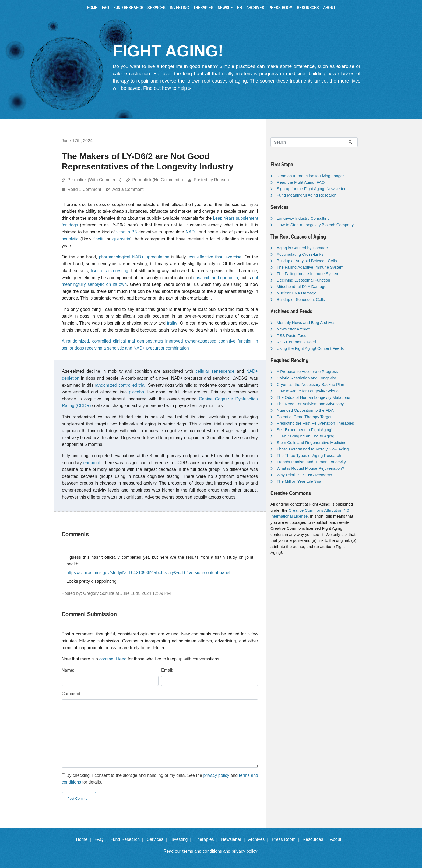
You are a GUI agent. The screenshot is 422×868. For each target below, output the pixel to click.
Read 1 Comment (85, 189)
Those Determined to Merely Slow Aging (313, 449)
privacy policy (216, 775)
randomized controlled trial (120, 385)
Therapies (203, 7)
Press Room (281, 7)
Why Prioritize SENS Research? (305, 475)
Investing (179, 7)
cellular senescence (215, 371)
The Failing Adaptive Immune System (310, 267)
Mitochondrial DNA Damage (302, 287)
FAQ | (102, 839)
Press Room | (287, 839)
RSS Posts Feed (292, 335)
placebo (136, 392)
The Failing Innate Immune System (308, 274)
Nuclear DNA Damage (297, 293)
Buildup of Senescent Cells (301, 299)
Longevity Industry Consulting (303, 218)
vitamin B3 (126, 232)
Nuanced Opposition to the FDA (305, 410)
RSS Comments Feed (296, 342)
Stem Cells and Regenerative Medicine (312, 442)
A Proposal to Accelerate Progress (307, 371)
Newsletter (230, 7)
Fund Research (128, 7)
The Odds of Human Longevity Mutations (313, 397)
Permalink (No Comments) (157, 180)
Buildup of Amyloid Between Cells (307, 261)
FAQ (105, 7)
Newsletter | (234, 839)
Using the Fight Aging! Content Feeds (310, 348)
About (329, 7)
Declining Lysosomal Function (303, 280)
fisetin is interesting (110, 271)
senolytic (70, 239)
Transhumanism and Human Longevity (311, 462)
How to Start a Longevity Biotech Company (315, 225)
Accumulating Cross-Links (300, 254)
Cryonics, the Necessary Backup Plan (310, 384)
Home (92, 7)
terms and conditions (202, 851)
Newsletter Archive (293, 329)
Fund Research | (128, 839)
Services (157, 7)
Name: (68, 670)
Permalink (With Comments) (94, 180)
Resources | (316, 839)
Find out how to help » (167, 88)
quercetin (121, 239)
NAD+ (191, 232)
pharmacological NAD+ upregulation (134, 257)
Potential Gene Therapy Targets (305, 417)
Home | (85, 839)
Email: (167, 670)
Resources (308, 7)
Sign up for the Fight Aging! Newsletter (311, 189)
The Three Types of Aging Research (309, 455)
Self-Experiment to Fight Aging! (305, 430)
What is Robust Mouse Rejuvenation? (310, 468)
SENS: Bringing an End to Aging (305, 436)
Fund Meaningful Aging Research (307, 195)
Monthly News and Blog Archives (306, 323)
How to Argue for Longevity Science (309, 391)
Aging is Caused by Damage (302, 248)
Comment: (72, 694)
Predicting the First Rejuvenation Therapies (315, 423)
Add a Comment (128, 189)
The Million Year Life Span (300, 481)
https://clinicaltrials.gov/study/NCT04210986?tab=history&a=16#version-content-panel (148, 573)
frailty (172, 323)
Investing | (182, 839)
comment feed (113, 659)
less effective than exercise (214, 257)
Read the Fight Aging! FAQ (301, 182)
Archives (255, 7)
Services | (158, 839)
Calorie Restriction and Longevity (306, 378)
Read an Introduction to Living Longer (310, 176)
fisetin (99, 239)
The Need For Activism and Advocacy (310, 404)
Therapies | (207, 839)
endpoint (92, 463)
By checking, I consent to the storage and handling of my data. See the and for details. (160, 779)
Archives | (259, 839)
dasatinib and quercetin (216, 278)
